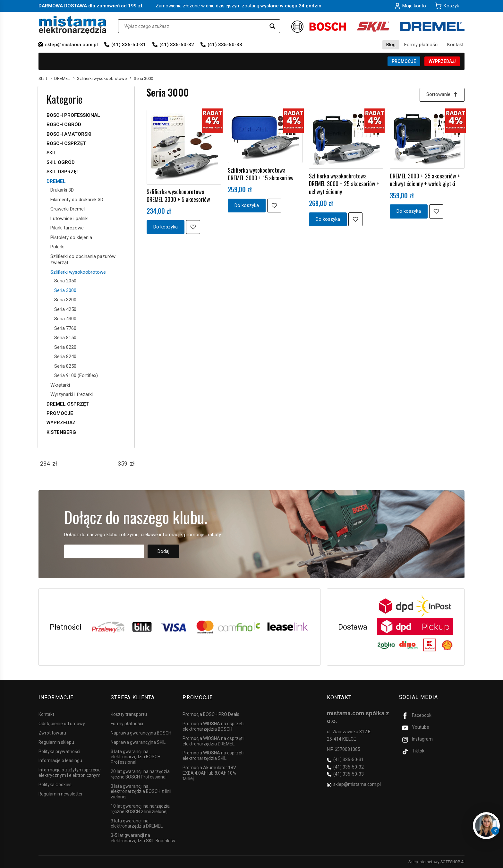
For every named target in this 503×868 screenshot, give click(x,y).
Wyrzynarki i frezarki (72, 394)
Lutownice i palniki (69, 219)
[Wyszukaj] (272, 26)
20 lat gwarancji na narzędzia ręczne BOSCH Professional (140, 774)
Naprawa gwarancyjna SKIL (138, 742)
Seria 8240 (65, 357)
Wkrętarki (60, 385)
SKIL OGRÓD (61, 162)
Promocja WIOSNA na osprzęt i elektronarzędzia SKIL (213, 756)
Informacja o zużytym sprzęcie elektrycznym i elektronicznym (70, 773)
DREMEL (56, 181)
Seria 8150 (65, 338)
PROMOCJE (404, 61)
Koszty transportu (129, 714)
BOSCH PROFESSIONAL (73, 115)
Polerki (57, 247)
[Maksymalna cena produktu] (123, 464)
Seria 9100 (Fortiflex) (76, 375)
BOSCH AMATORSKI (69, 134)
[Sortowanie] (442, 95)
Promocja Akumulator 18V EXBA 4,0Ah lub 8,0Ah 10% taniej (209, 773)
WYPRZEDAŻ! (442, 61)
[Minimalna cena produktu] (45, 464)
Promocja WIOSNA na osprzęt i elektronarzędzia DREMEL (213, 741)
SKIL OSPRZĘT (63, 172)
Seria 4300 (65, 319)
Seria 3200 (65, 300)
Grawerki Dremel (68, 209)
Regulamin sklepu (56, 742)
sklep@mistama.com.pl (71, 45)
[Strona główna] (73, 25)
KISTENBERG (61, 432)
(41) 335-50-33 (225, 45)
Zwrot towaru (52, 733)
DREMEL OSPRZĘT (68, 404)
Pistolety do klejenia (71, 237)
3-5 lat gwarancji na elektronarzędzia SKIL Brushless (143, 838)
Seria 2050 (65, 281)
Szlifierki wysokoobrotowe (78, 272)
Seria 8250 (65, 366)
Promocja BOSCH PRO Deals (211, 714)
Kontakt (455, 45)
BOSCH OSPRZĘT (66, 143)
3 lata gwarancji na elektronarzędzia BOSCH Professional (136, 757)
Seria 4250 (65, 309)
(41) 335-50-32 (177, 45)
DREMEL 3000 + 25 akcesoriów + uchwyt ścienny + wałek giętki (425, 180)
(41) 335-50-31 (129, 45)
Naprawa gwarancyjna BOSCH (141, 733)
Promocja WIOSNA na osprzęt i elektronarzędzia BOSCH (213, 726)
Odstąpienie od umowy (62, 724)
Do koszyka (166, 227)
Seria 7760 (65, 328)
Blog (391, 45)
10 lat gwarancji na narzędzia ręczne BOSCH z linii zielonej (140, 808)
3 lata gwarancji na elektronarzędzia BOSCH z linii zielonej (141, 791)
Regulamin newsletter (61, 794)
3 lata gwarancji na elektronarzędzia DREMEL (137, 823)
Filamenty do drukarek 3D (77, 200)
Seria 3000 (65, 290)
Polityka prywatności (59, 751)
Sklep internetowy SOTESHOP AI (436, 862)
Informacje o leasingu (60, 761)
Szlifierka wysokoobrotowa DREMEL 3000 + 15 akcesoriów (261, 174)
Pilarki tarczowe (67, 228)
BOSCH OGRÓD (64, 125)
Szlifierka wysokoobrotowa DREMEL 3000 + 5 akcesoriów (178, 195)
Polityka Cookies (55, 784)
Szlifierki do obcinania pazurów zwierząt (83, 260)
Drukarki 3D (62, 190)
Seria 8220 (65, 347)
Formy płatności (421, 45)
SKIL (51, 153)
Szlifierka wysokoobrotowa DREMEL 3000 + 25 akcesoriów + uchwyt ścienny (344, 184)
